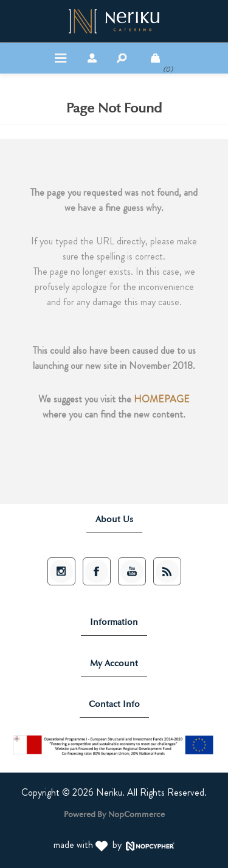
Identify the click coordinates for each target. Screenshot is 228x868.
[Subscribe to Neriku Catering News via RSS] (167, 571)
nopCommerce (136, 813)
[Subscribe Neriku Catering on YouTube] (132, 571)
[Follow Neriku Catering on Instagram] (61, 571)
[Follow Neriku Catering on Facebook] (97, 571)
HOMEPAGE (162, 399)
